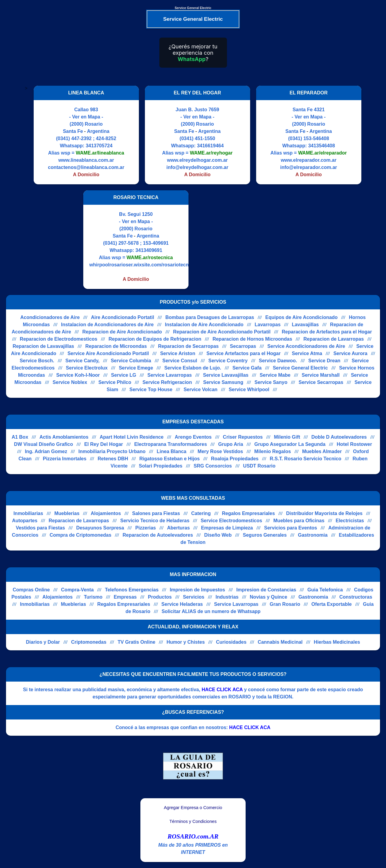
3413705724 (99, 146)
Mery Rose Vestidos (220, 451)
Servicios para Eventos (291, 528)
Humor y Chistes (186, 642)
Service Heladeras (182, 604)
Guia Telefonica (325, 590)
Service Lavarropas (170, 375)
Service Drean (325, 361)
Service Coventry (228, 361)
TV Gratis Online (136, 642)
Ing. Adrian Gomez (46, 451)
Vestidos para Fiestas (40, 528)
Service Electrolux (87, 368)
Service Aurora (350, 353)
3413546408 (322, 146)
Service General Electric (300, 368)
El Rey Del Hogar (104, 444)
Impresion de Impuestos (198, 590)
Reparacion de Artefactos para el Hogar (327, 332)
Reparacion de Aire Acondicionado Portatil (222, 332)
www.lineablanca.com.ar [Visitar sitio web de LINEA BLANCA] (86, 160)
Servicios (194, 597)
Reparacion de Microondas (116, 346)
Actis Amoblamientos (64, 437)
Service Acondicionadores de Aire (306, 346)
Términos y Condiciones (193, 821)
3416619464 (210, 146)
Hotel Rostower (354, 444)
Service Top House (151, 390)
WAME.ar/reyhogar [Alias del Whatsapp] (211, 153)
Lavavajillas (305, 325)
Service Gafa (247, 368)
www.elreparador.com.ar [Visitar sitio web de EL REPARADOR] (309, 160)
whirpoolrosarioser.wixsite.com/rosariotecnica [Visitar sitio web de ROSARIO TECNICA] (142, 265)
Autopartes (25, 521)
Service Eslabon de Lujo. (193, 368)
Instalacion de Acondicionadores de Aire (107, 325)
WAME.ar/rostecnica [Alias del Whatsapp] (150, 258)
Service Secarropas (321, 382)
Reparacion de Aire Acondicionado (122, 332)
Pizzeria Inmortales (64, 459)
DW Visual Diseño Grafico (44, 444)
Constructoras (356, 597)
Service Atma (307, 353)
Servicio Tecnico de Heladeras (155, 521)
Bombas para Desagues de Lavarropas (210, 317)
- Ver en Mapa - (86, 117)
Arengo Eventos (193, 437)
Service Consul (180, 361)
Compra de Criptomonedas (80, 535)
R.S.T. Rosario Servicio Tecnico (305, 459)
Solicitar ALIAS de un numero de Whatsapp (211, 611)
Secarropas (243, 346)
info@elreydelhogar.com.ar (198, 167)
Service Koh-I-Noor (78, 375)
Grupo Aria (231, 444)
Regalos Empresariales (248, 513)
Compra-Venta (77, 590)
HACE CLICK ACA (222, 690)
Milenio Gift (287, 437)
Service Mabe (275, 375)
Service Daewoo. (278, 361)
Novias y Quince (269, 597)
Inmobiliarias (28, 513)
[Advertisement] (245, 240)
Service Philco (115, 382)
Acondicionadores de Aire (50, 317)
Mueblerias (67, 513)
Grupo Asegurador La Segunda (290, 444)
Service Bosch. (37, 361)
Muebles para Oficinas (299, 521)
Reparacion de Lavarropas (334, 339)
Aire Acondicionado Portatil (123, 317)
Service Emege (136, 368)
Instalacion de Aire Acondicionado (204, 325)
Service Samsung (223, 382)
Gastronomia (313, 535)
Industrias (227, 597)
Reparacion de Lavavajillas (43, 346)
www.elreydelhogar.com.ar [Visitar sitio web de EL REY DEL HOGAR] (197, 160)
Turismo (93, 597)
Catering (201, 513)
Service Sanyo (271, 382)
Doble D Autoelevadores (339, 437)
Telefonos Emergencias (132, 590)
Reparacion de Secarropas (188, 346)
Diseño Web (218, 535)
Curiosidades (231, 642)
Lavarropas (268, 325)
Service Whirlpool (249, 390)
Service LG (124, 375)
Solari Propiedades (161, 466)
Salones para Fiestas (156, 513)
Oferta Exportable (332, 604)
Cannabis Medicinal (280, 642)
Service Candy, (83, 361)
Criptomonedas (89, 642)
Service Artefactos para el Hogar (244, 353)
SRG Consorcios (213, 466)
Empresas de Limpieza (227, 528)
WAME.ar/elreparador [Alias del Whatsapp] (323, 153)
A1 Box (20, 437)
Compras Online (31, 590)
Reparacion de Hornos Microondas (252, 339)
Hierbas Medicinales (337, 642)
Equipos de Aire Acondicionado (302, 317)
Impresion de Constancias (266, 590)
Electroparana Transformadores (170, 444)
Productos (160, 597)
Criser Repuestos (243, 437)
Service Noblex (70, 382)
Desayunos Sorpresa (100, 528)
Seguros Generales (265, 535)
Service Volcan (201, 390)
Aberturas (179, 528)
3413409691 (149, 250)
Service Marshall (320, 375)
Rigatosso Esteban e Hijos (169, 459)
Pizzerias (146, 528)
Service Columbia (131, 361)
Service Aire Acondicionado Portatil (108, 353)
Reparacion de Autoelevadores (158, 535)
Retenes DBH (113, 459)
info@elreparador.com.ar (309, 167)
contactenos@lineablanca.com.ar (86, 167)
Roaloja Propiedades (235, 459)
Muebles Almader (322, 451)
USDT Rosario (259, 466)
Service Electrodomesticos (231, 521)
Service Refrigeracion (167, 382)
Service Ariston (178, 353)
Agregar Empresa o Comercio (193, 808)
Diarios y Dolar (43, 642)
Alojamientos (106, 513)
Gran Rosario (285, 604)
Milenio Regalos (273, 451)
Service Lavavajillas (226, 375)
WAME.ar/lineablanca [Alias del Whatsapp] (100, 153)
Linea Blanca (172, 451)
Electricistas (350, 521)
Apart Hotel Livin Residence (132, 437)
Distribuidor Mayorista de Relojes (324, 513)
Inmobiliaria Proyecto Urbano (112, 451)
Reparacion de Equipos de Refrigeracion (155, 339)
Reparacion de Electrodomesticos (59, 339)
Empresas (125, 597)
